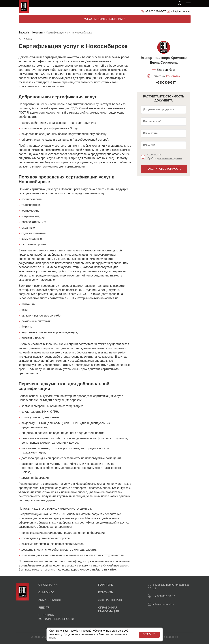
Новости (37, 33)
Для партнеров (110, 600)
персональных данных (170, 159)
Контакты (106, 593)
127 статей (173, 76)
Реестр (44, 608)
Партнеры (106, 585)
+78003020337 (166, 83)
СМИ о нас (46, 593)
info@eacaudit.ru (181, 11)
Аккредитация (50, 600)
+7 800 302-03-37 (156, 11)
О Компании (48, 585)
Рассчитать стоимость (164, 169)
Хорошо (149, 635)
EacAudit (24, 33)
